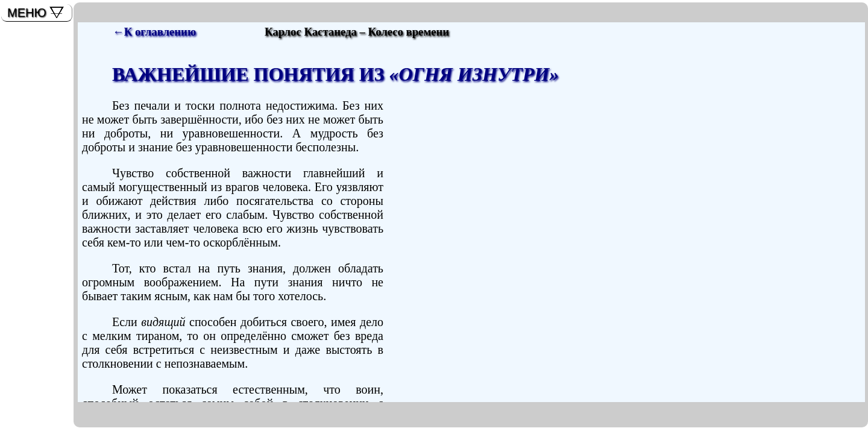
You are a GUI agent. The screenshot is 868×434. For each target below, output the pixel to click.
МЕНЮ (27, 13)
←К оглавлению (154, 32)
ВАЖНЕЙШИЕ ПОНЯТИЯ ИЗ (335, 74)
